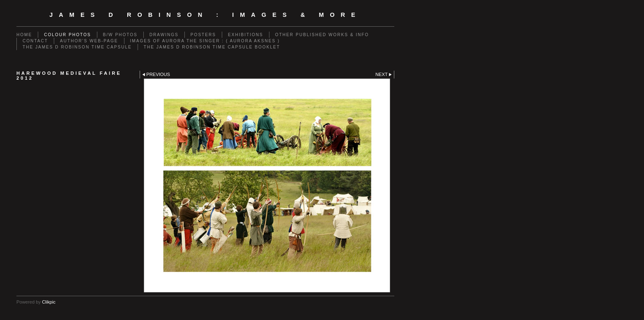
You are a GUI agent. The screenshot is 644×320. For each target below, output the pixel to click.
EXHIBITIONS (246, 35)
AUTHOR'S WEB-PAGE (89, 41)
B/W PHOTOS (120, 35)
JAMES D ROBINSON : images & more (205, 15)
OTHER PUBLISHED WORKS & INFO (322, 35)
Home (24, 35)
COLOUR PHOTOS (67, 35)
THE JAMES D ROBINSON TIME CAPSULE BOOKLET (212, 47)
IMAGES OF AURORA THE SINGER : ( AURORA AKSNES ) (205, 41)
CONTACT (35, 41)
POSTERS (203, 35)
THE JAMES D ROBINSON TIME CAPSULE (77, 47)
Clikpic (49, 302)
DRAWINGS (164, 35)
